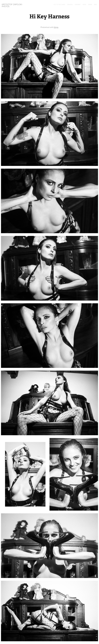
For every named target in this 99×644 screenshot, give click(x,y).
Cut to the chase (59, 4)
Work (90, 4)
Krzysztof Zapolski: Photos (12, 5)
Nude (84, 4)
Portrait (78, 4)
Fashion (70, 4)
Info (95, 4)
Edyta (56, 27)
